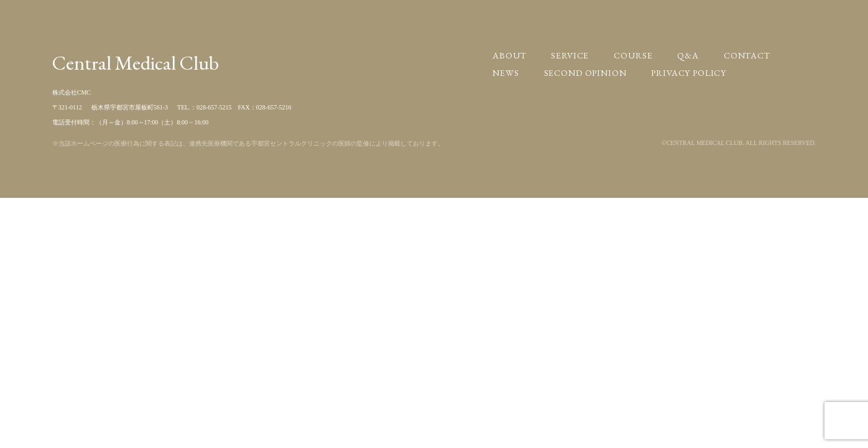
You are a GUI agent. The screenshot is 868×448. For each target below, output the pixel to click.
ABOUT (509, 55)
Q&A (688, 55)
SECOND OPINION (585, 73)
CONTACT (747, 55)
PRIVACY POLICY (689, 73)
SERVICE (570, 55)
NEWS (506, 73)
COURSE (633, 55)
